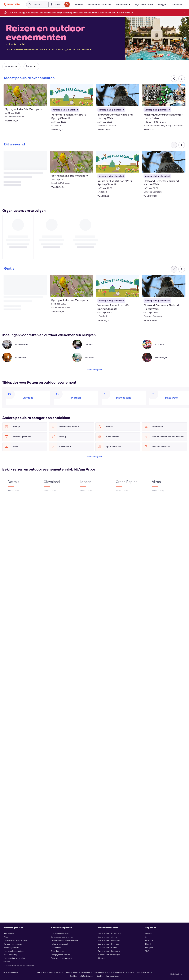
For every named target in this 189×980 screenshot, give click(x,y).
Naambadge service (11, 947)
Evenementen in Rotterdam (109, 951)
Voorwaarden (120, 972)
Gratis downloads (58, 951)
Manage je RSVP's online (60, 955)
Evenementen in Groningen (109, 955)
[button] (123, 4)
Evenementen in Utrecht (108, 947)
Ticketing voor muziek (59, 944)
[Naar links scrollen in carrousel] (174, 145)
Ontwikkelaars (98, 972)
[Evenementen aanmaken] (99, 4)
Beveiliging (85, 972)
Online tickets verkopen (60, 933)
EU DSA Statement (87, 976)
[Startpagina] (12, 4)
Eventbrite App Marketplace (14, 958)
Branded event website (13, 944)
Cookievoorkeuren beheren (108, 976)
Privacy (131, 972)
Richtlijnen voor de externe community (19, 965)
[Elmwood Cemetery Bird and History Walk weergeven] (118, 95)
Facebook (149, 940)
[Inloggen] (162, 4)
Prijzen (6, 937)
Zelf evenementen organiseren (16, 940)
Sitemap (7, 962)
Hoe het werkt (9, 933)
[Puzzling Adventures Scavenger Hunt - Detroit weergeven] (164, 95)
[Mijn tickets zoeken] (144, 4)
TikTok (148, 951)
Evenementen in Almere (108, 937)
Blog (44, 972)
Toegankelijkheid (143, 972)
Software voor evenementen (62, 937)
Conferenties (56, 947)
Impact (75, 972)
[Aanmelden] (177, 4)
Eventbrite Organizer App (14, 951)
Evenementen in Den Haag (108, 944)
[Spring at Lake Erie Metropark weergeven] (25, 95)
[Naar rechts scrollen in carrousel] (182, 79)
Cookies (73, 976)
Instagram (149, 947)
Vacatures (60, 972)
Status (109, 972)
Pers (68, 972)
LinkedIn (149, 944)
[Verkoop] (79, 4)
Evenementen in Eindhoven (109, 940)
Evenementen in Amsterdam (109, 933)
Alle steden (103, 958)
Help (51, 972)
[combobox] (59, 4)
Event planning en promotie (62, 958)
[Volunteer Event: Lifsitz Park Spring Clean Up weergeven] (71, 95)
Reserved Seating (10, 955)
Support (148, 933)
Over (38, 972)
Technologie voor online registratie (65, 940)
